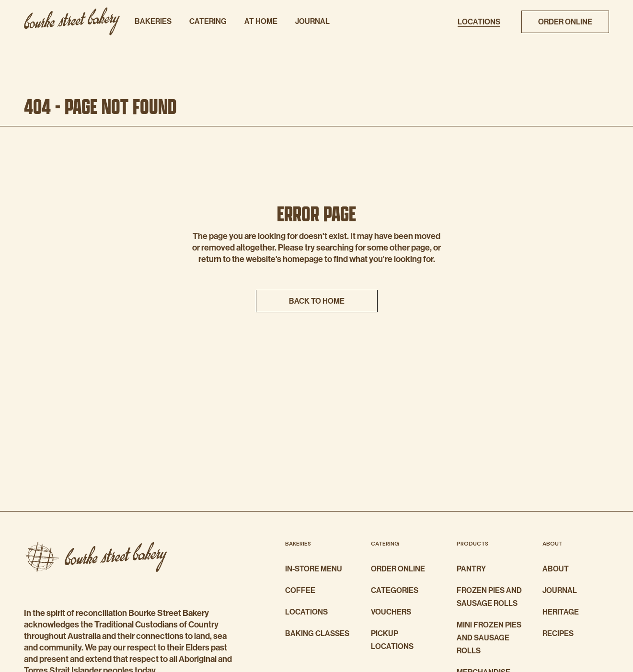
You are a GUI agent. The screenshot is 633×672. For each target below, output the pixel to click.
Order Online (398, 569)
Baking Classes (317, 633)
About (556, 569)
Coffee (300, 590)
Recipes (558, 633)
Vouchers (391, 612)
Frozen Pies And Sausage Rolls (489, 597)
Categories (395, 590)
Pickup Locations (392, 640)
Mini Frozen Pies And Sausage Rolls (489, 638)
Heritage (561, 612)
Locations (306, 612)
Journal (560, 590)
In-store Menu (314, 569)
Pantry (471, 569)
